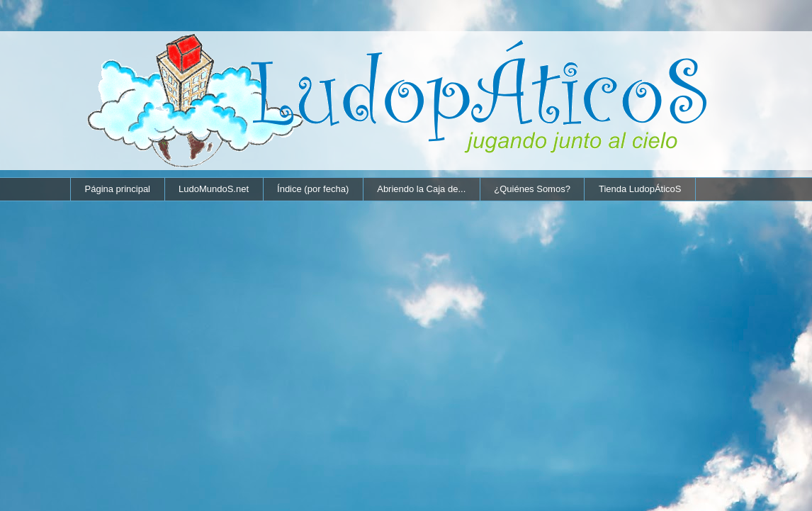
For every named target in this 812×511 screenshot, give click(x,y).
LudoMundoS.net (214, 189)
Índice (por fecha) (313, 189)
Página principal (118, 189)
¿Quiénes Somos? (532, 189)
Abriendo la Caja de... (421, 189)
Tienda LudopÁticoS (640, 189)
